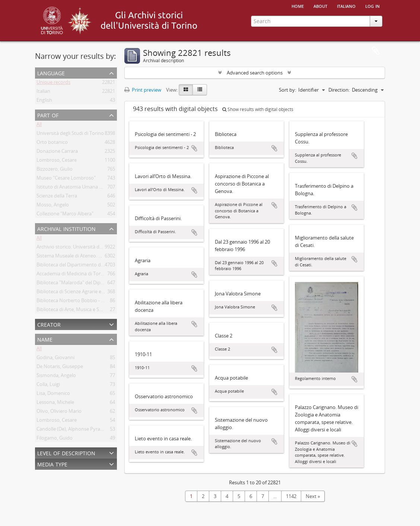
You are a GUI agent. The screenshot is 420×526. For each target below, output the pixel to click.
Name (45, 339)
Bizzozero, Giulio (55, 170)
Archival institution (66, 228)
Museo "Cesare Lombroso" (66, 179)
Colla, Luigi (48, 386)
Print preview (143, 90)
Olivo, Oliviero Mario (59, 412)
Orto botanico (52, 143)
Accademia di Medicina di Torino (72, 275)
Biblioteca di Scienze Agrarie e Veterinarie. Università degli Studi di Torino (116, 293)
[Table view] (200, 90)
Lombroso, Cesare (57, 161)
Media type (52, 464)
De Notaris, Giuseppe (60, 368)
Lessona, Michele (55, 403)
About (320, 6)
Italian (43, 92)
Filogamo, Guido (55, 439)
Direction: (339, 90)
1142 (291, 496)
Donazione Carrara (57, 152)
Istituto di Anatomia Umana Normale (77, 188)
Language (51, 72)
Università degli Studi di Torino (70, 134)
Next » (313, 496)
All (39, 126)
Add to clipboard (194, 148)
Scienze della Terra (57, 197)
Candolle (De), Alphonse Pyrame (72, 430)
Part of (48, 115)
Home (298, 6)
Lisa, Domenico (53, 394)
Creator (49, 324)
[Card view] (186, 90)
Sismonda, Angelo (56, 377)
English (44, 101)
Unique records (53, 83)
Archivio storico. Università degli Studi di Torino (88, 248)
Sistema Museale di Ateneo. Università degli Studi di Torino (101, 257)
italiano (346, 6)
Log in (373, 6)
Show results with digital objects (258, 109)
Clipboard (376, 51)
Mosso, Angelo (53, 206)
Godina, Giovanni (55, 359)
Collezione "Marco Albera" (65, 215)
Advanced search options (255, 73)
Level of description (66, 452)
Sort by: (287, 90)
